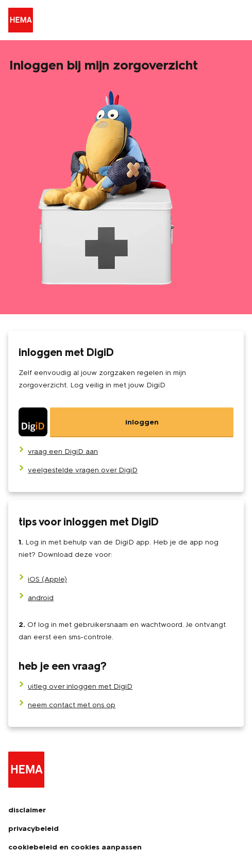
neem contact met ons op (72, 705)
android (41, 598)
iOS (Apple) (47, 579)
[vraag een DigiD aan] (63, 452)
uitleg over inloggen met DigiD (80, 686)
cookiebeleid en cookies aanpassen (75, 847)
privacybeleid (33, 829)
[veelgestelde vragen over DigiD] (83, 470)
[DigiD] (126, 422)
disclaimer (27, 810)
